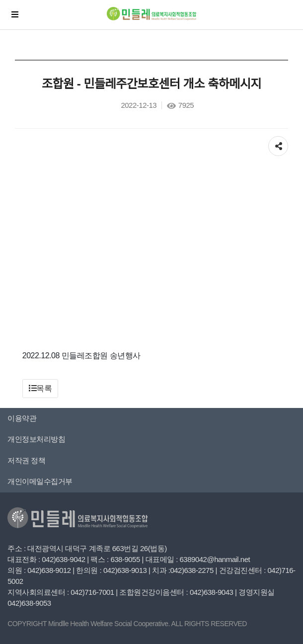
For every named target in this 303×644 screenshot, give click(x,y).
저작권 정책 (26, 460)
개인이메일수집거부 (40, 481)
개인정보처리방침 (36, 439)
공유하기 (278, 144)
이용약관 (22, 418)
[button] (40, 389)
